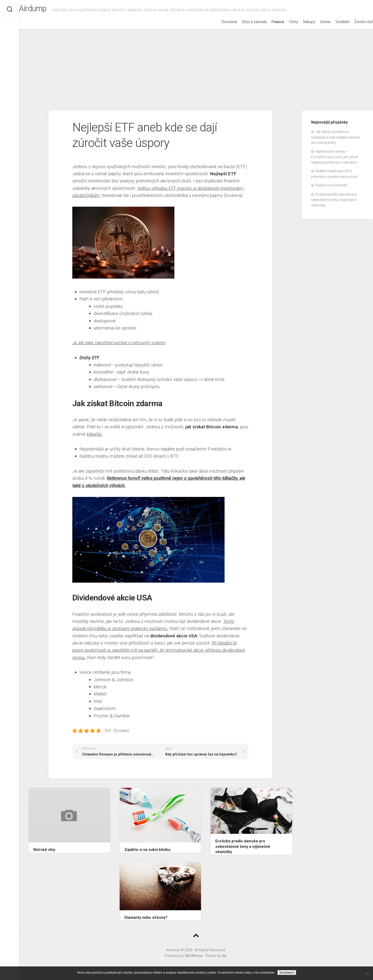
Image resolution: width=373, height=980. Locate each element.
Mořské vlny (44, 850)
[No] (367, 973)
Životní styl (354, 22)
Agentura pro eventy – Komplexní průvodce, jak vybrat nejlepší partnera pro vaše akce (334, 157)
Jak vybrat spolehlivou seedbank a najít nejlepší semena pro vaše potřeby (335, 137)
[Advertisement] (196, 65)
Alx (224, 956)
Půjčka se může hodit (331, 185)
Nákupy (300, 22)
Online (316, 22)
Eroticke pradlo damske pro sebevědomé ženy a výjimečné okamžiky (243, 846)
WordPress (194, 956)
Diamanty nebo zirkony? (146, 917)
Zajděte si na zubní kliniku (147, 850)
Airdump (44, 10)
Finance (268, 22)
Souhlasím (287, 972)
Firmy (284, 22)
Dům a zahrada (245, 22)
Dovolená (220, 22)
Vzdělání (333, 22)
